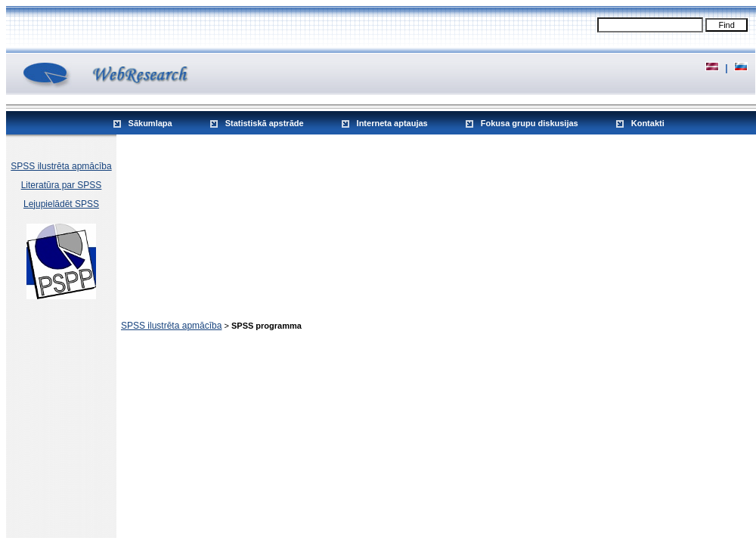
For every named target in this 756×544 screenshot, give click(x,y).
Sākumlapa (150, 123)
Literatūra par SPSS (62, 185)
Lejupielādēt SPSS (61, 204)
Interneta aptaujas (392, 123)
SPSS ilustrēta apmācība (61, 166)
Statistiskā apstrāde (265, 123)
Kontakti (648, 123)
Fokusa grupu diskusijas (530, 123)
